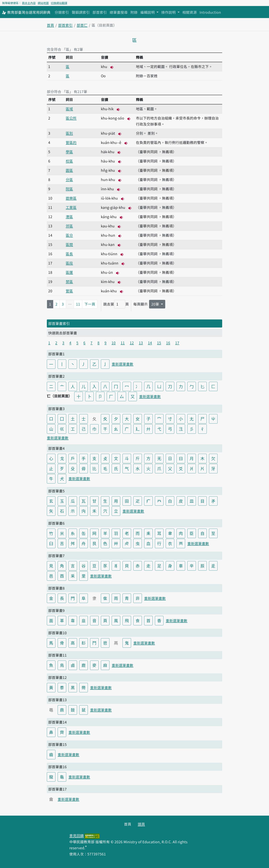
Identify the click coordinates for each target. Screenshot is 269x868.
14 (150, 343)
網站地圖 (43, 3)
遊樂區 (71, 198)
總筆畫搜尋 (119, 12)
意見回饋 (77, 836)
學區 (69, 152)
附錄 (134, 12)
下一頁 (90, 304)
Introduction (210, 12)
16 (168, 343)
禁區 (69, 281)
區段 (69, 263)
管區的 (71, 142)
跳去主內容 (29, 3)
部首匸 (82, 25)
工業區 (71, 207)
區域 (69, 109)
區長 (69, 254)
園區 (69, 170)
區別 (69, 133)
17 (177, 343)
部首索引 (100, 12)
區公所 (71, 118)
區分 (69, 235)
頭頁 (141, 824)
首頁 (50, 25)
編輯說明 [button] (148, 12)
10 (114, 343)
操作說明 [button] (169, 12)
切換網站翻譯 (59, 3)
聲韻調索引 (81, 12)
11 (123, 343)
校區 (69, 161)
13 (141, 343)
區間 (69, 244)
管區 (69, 291)
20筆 (156, 304)
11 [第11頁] (78, 304)
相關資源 (190, 12)
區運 (69, 272)
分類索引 (62, 12)
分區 (69, 179)
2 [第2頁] (56, 304)
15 (159, 343)
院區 (69, 189)
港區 (69, 217)
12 (132, 343)
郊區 (69, 226)
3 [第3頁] (63, 304)
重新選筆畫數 (122, 364)
